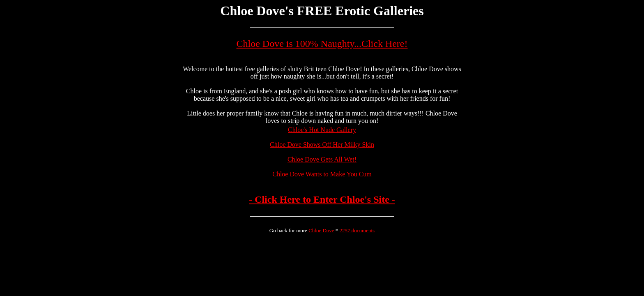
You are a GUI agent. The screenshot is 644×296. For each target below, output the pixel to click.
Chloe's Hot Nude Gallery (322, 130)
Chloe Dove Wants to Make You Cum (322, 174)
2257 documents (357, 230)
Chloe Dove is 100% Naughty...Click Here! (322, 44)
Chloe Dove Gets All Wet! (322, 159)
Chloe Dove (321, 230)
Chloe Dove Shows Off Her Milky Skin (322, 145)
